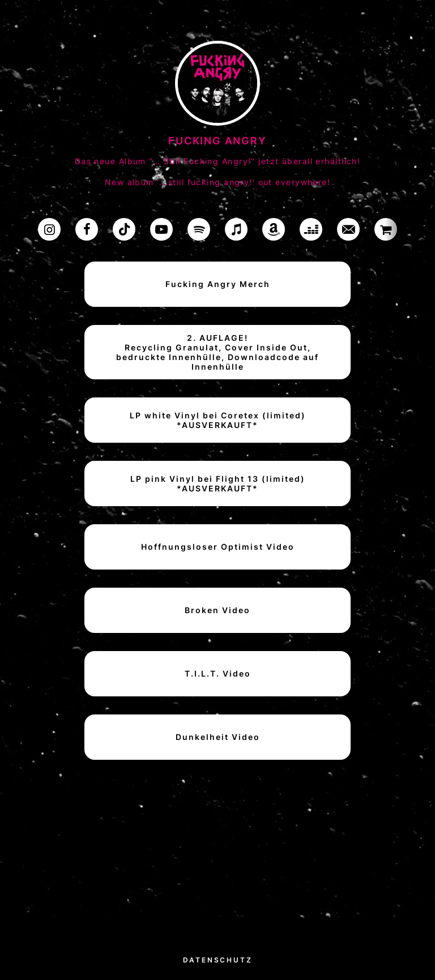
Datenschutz (218, 960)
